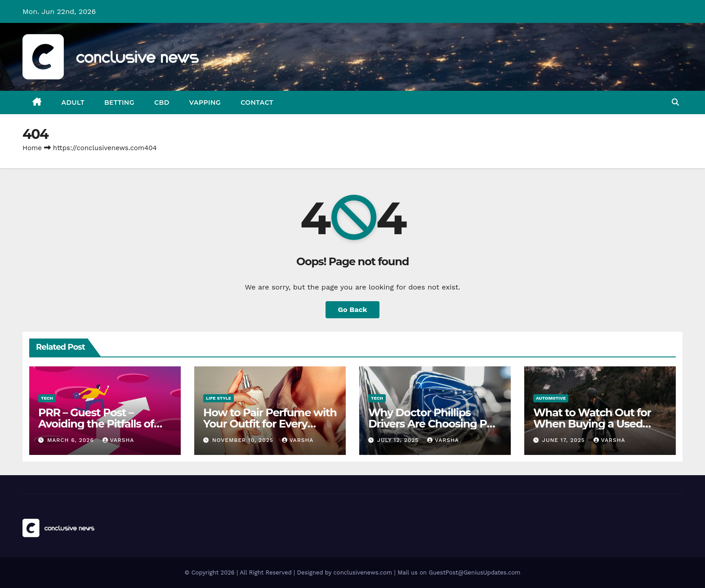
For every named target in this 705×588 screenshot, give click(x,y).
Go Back (353, 310)
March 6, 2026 (72, 440)
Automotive (551, 398)
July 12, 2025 (399, 440)
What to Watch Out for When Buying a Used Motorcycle (592, 424)
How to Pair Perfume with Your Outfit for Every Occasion (270, 424)
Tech (47, 398)
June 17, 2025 (565, 440)
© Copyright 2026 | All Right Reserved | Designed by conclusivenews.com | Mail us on (307, 572)
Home (32, 148)
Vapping (205, 102)
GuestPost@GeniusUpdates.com (475, 572)
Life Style (219, 398)
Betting (119, 102)
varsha (118, 440)
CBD (162, 102)
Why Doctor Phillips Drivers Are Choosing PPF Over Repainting (434, 424)
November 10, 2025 (244, 440)
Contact (257, 102)
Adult (73, 102)
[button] (675, 102)
